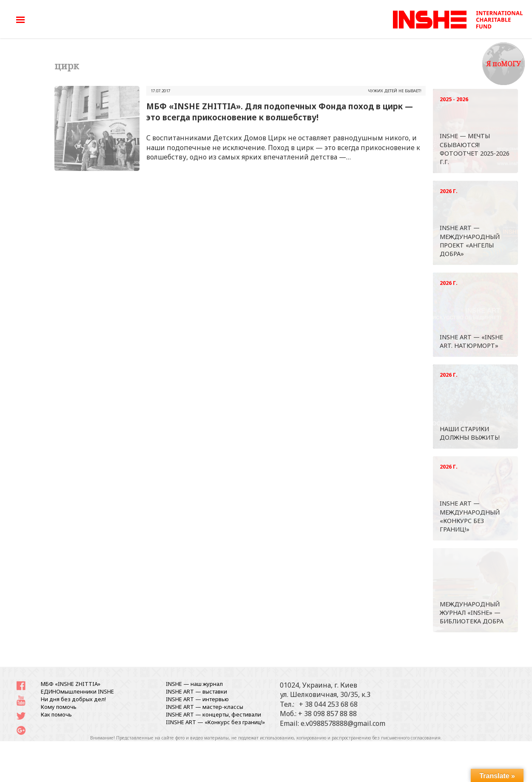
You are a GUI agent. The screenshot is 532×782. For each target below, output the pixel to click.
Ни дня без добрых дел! (73, 699)
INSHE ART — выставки (196, 691)
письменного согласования (411, 738)
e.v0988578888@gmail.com (343, 723)
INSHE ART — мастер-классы (205, 707)
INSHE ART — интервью (197, 699)
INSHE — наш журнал (194, 684)
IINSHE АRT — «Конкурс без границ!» (215, 722)
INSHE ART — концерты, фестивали (213, 714)
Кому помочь (59, 707)
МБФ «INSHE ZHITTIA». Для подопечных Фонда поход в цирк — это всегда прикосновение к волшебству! (280, 112)
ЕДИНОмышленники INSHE (77, 691)
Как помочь (56, 714)
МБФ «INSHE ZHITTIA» (71, 684)
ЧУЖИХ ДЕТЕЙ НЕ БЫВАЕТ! (395, 91)
